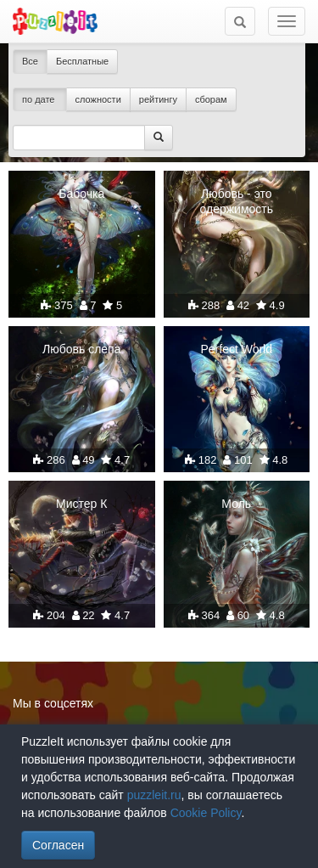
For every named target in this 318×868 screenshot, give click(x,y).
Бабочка (81, 194)
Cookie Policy (206, 813)
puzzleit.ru (154, 795)
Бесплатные (82, 61)
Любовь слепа (81, 349)
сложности (98, 99)
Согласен (58, 845)
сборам (211, 99)
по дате (40, 99)
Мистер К (81, 504)
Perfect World (236, 349)
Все (30, 61)
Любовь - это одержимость (236, 201)
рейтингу (158, 99)
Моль (236, 504)
